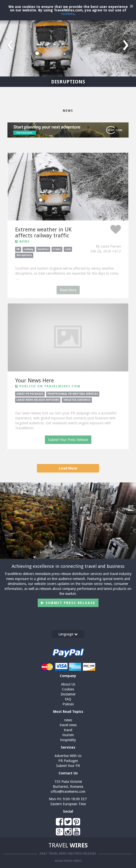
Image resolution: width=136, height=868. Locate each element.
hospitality (68, 740)
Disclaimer (68, 694)
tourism (68, 735)
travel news (68, 725)
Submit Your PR (68, 766)
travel (68, 730)
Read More (68, 290)
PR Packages (68, 761)
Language (68, 634)
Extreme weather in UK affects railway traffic (43, 233)
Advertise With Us (68, 756)
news (68, 720)
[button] (10, 43)
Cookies (68, 689)
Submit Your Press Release (68, 440)
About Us (68, 684)
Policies (68, 704)
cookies (68, 14)
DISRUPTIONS (68, 82)
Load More (68, 468)
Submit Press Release (68, 603)
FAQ (68, 699)
